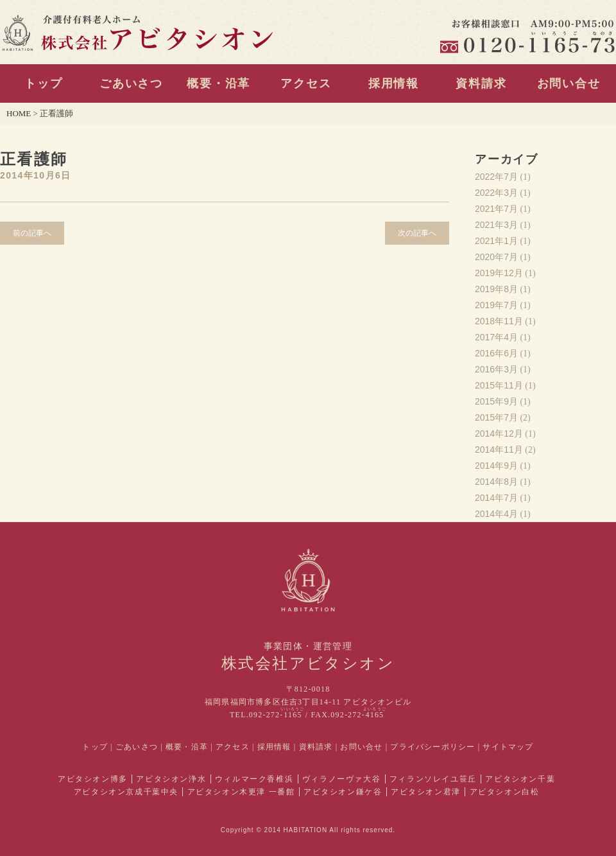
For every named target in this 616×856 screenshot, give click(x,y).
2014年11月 (499, 450)
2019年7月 (496, 305)
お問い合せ (569, 83)
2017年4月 (496, 337)
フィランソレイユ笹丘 (433, 779)
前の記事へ (32, 233)
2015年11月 (499, 385)
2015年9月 (496, 401)
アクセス (306, 83)
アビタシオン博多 (93, 779)
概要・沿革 (218, 83)
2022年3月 (496, 193)
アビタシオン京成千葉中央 (126, 792)
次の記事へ (417, 233)
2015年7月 (496, 417)
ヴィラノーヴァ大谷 (341, 779)
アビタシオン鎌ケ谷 (343, 792)
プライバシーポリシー (432, 747)
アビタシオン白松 (505, 792)
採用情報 (394, 83)
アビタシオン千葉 (520, 779)
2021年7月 (496, 209)
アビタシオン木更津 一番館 (241, 792)
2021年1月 (496, 241)
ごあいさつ (131, 83)
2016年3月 (496, 369)
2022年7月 (496, 177)
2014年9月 (496, 466)
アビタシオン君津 (426, 792)
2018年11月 (499, 321)
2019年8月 (496, 289)
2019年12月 (499, 273)
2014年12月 (499, 433)
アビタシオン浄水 (171, 779)
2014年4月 (496, 514)
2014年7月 (496, 498)
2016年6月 (496, 353)
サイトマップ (508, 747)
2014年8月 (496, 482)
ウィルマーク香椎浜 (254, 779)
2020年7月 (496, 257)
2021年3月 (496, 225)
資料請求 (481, 83)
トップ (43, 83)
